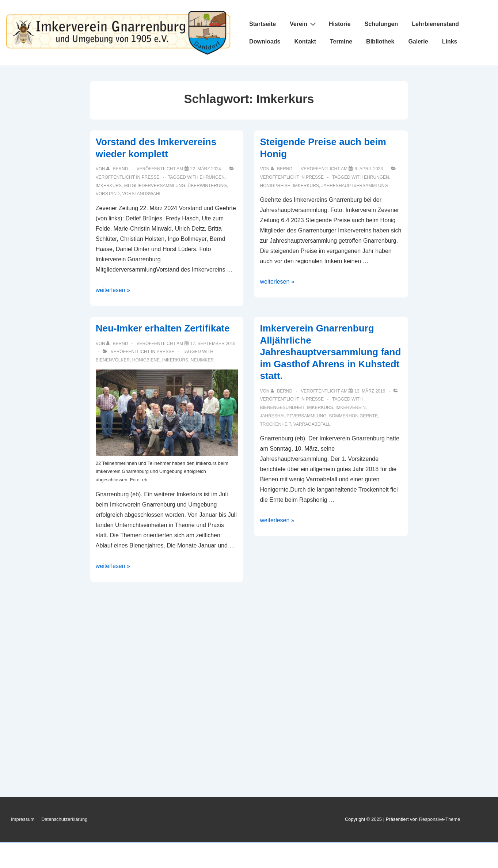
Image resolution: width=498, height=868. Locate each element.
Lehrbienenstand (435, 24)
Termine (341, 41)
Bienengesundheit (282, 408)
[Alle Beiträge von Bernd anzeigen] (118, 169)
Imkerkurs (109, 186)
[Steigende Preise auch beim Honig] (369, 169)
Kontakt (305, 41)
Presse (151, 177)
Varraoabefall (312, 424)
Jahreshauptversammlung (355, 186)
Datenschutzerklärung (64, 819)
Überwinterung (207, 186)
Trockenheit (275, 424)
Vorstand (108, 194)
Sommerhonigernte (353, 416)
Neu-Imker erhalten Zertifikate (163, 328)
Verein (304, 24)
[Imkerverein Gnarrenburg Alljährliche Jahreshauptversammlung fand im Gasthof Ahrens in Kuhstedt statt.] (370, 391)
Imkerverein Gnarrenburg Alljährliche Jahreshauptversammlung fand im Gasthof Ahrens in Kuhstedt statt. (330, 352)
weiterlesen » (113, 290)
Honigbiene (146, 360)
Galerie (418, 41)
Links (450, 41)
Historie (340, 24)
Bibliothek (380, 41)
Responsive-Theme (440, 819)
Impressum (23, 819)
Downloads (265, 41)
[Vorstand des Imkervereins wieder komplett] (206, 169)
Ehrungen (212, 177)
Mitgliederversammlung (155, 186)
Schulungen (381, 24)
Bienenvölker (113, 360)
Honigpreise (275, 186)
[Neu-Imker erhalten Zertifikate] (213, 344)
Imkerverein (350, 408)
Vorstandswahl (142, 194)
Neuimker (202, 360)
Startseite (263, 24)
